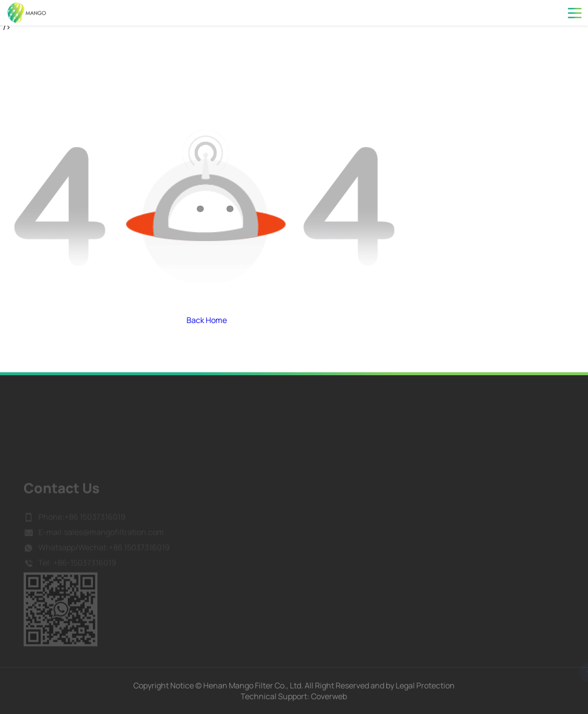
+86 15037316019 (95, 527)
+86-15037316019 (84, 573)
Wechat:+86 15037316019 (124, 557)
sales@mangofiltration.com (114, 542)
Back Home (207, 320)
